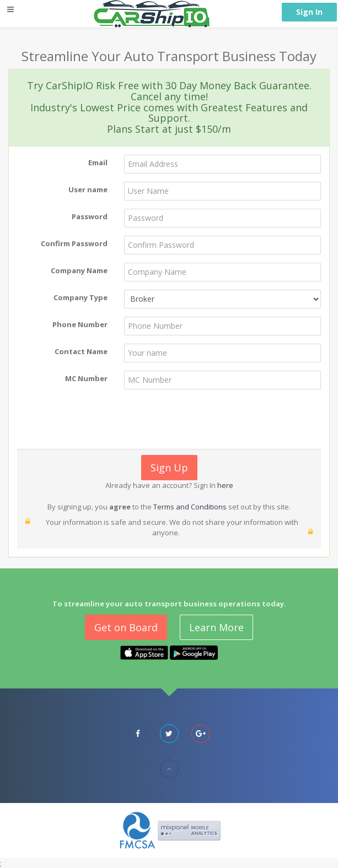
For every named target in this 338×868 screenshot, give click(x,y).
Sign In (309, 12)
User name (88, 189)
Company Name (79, 270)
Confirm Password (74, 243)
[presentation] (181, 419)
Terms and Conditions (190, 507)
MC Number (86, 378)
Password (90, 216)
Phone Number (80, 324)
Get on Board (126, 627)
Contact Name (81, 351)
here (224, 485)
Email (98, 162)
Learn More (216, 627)
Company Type (81, 297)
